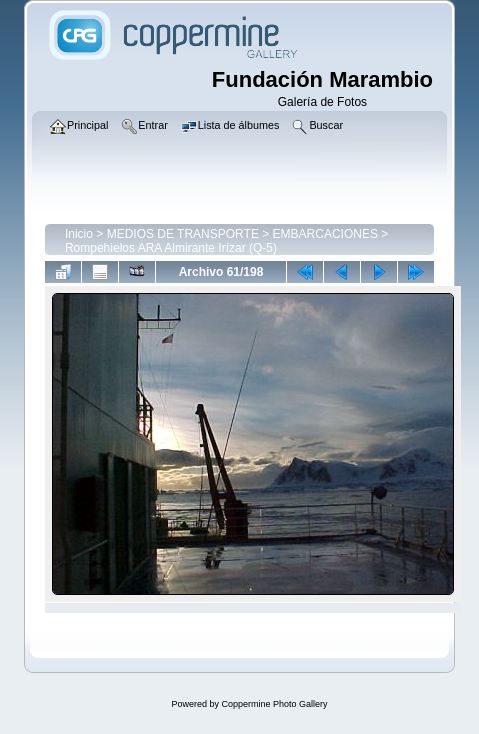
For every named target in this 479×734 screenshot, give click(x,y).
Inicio (79, 234)
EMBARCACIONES (325, 234)
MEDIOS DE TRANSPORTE (183, 234)
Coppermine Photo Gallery (274, 704)
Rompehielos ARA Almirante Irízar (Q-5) (171, 248)
